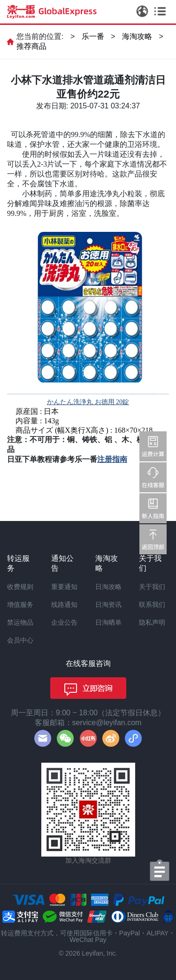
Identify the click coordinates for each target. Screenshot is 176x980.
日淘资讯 (108, 605)
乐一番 (93, 36)
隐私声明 (152, 622)
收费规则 (20, 587)
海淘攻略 (137, 36)
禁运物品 (20, 622)
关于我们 (152, 587)
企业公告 (64, 622)
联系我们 (152, 605)
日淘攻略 (108, 587)
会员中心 (20, 640)
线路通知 (64, 605)
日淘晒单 (108, 622)
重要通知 (64, 587)
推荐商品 (31, 46)
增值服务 (20, 605)
